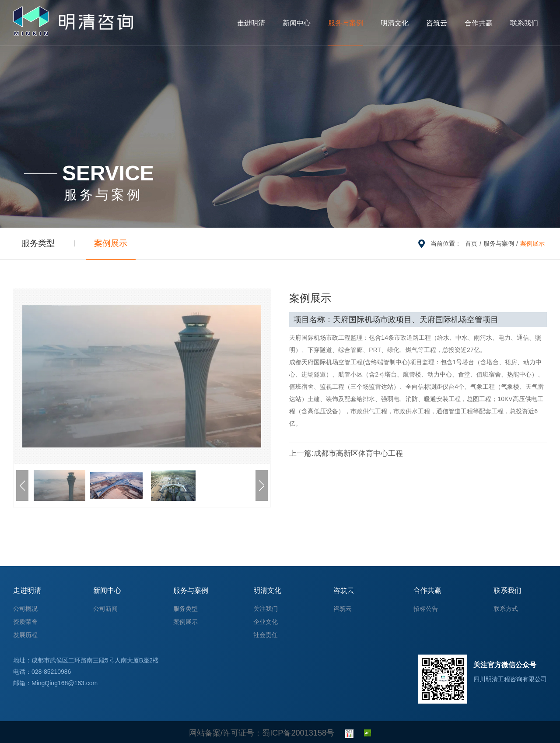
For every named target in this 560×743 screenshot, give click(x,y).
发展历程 (25, 635)
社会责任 (266, 635)
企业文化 (266, 622)
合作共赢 (479, 23)
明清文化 (395, 23)
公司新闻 (105, 609)
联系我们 (524, 23)
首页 (471, 243)
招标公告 (426, 609)
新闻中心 (297, 23)
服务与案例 (346, 23)
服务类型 (31, 243)
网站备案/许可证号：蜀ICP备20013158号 (262, 732)
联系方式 (506, 609)
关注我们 (266, 609)
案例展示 (88, 243)
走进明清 (251, 23)
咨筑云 (437, 23)
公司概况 (25, 609)
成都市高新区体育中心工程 (336, 453)
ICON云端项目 (517, 453)
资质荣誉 (25, 622)
